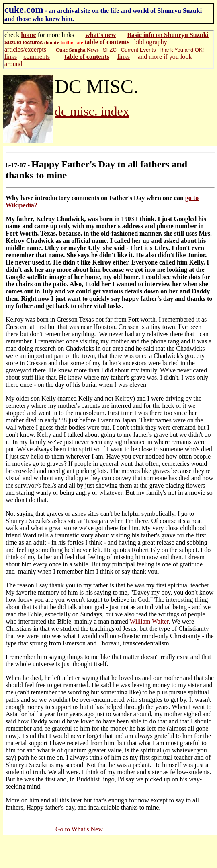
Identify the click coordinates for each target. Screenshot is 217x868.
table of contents (107, 42)
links (11, 57)
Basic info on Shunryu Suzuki (168, 35)
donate (52, 42)
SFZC (110, 50)
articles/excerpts (25, 49)
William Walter (149, 621)
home (28, 35)
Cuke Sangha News (77, 50)
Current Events (138, 50)
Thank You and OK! (181, 50)
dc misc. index (92, 111)
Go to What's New (79, 829)
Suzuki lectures (24, 42)
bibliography (151, 42)
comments (37, 57)
